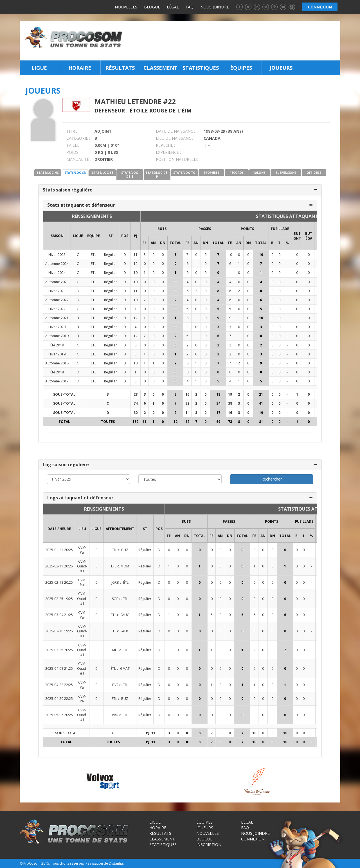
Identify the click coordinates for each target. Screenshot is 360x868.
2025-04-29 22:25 (59, 699)
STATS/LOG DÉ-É (130, 175)
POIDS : (73, 152)
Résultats (120, 68)
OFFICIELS (314, 173)
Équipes (241, 68)
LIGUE (78, 236)
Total (175, 243)
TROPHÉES (211, 173)
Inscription (209, 845)
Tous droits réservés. (68, 863)
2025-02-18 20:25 (59, 582)
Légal (173, 7)
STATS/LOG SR (75, 173)
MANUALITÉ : (79, 159)
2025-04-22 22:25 (59, 685)
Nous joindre (215, 7)
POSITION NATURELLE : (178, 159)
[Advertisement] (233, 41)
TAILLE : (74, 145)
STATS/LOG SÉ (103, 173)
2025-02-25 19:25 (59, 599)
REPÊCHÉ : (165, 145)
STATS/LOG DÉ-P (157, 175)
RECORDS (237, 173)
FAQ (190, 7)
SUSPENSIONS (286, 173)
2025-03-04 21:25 (59, 615)
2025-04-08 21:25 (59, 669)
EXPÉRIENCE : (168, 152)
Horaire (80, 68)
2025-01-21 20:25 (59, 550)
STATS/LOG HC (48, 173)
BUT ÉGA (309, 236)
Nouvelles (126, 7)
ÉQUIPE (94, 236)
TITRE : (73, 131)
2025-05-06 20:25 (59, 715)
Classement (160, 68)
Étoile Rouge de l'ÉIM (160, 111)
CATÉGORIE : (78, 138)
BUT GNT (297, 236)
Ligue (39, 68)
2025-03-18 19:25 (59, 631)
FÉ (145, 243)
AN (153, 243)
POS (125, 236)
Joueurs (281, 68)
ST (111, 236)
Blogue (152, 7)
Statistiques (201, 68)
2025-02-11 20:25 (59, 566)
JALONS (260, 173)
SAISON (57, 236)
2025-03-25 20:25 (59, 650)
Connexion (253, 839)
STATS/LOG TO (184, 173)
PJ (136, 236)
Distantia (116, 863)
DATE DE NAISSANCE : (177, 131)
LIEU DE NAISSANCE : (176, 138)
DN (163, 243)
